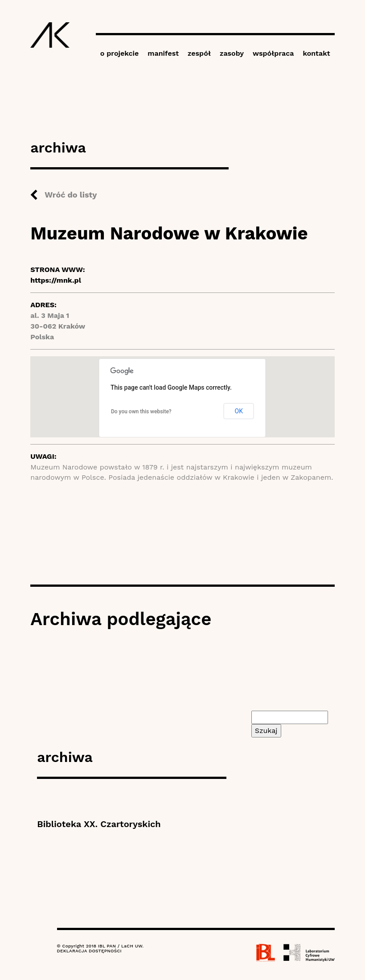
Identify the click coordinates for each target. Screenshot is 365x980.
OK (239, 411)
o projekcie (120, 53)
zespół (199, 53)
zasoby (232, 53)
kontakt (316, 53)
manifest (163, 53)
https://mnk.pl (56, 280)
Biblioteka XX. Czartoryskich (99, 824)
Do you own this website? (141, 412)
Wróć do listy (71, 195)
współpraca (273, 53)
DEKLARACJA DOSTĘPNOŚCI (89, 951)
